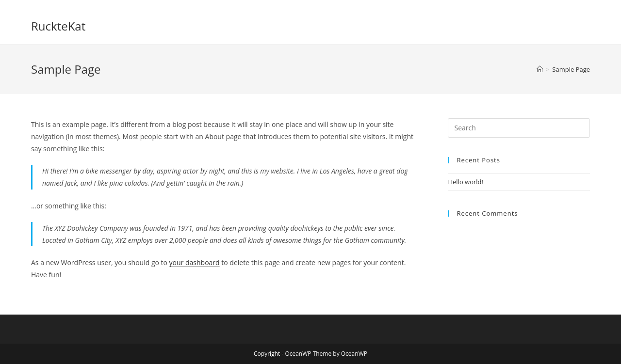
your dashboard (195, 262)
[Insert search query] (519, 128)
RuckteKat (58, 26)
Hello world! (466, 182)
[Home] (540, 69)
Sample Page (571, 69)
